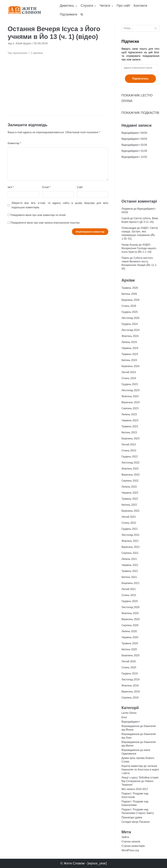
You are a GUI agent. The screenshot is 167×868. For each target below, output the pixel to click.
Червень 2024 (130, 348)
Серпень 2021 (130, 553)
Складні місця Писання (136, 822)
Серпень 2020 (130, 625)
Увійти (125, 837)
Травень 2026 (130, 288)
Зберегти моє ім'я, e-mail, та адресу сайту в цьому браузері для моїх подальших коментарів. (60, 205)
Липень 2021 (129, 559)
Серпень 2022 (130, 481)
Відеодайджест (131, 722)
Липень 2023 (129, 414)
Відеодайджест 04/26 (134, 133)
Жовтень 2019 (130, 686)
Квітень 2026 (129, 294)
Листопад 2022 (130, 463)
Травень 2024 (130, 354)
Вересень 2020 (131, 619)
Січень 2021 (129, 595)
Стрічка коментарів (133, 846)
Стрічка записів (131, 842)
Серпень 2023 (130, 408)
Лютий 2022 (129, 517)
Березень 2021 (130, 583)
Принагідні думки (132, 817)
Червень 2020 (130, 637)
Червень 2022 (130, 493)
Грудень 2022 (130, 457)
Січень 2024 (129, 378)
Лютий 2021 (129, 589)
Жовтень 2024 (130, 336)
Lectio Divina (129, 713)
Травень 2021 (130, 571)
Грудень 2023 (130, 384)
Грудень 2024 (130, 324)
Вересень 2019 (131, 692)
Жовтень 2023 (130, 396)
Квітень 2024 (129, 360)
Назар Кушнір (130, 245)
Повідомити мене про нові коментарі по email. (38, 215)
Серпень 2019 (130, 698)
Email (46, 187)
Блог (124, 717)
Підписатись (140, 79)
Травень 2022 (130, 499)
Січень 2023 (129, 451)
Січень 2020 (129, 667)
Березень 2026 (130, 300)
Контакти (140, 6)
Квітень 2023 (129, 432)
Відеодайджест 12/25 (134, 157)
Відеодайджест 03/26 (134, 139)
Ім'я (11, 187)
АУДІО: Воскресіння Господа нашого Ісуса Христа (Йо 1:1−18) (139, 248)
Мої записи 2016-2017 (135, 789)
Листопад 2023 (130, 390)
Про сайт (124, 6)
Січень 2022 (129, 523)
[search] (82, 14)
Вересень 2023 (131, 402)
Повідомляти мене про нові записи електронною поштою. (45, 223)
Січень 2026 (129, 306)
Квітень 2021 (129, 577)
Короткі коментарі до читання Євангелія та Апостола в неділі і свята (140, 770)
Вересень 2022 (131, 475)
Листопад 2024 (130, 330)
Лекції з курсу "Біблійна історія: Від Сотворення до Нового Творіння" (140, 781)
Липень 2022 (129, 487)
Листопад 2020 (130, 607)
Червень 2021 (130, 565)
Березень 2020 (130, 655)
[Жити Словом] (25, 10)
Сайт (80, 187)
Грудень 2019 (130, 673)
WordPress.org (130, 850)
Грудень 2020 (130, 601)
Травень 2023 (130, 426)
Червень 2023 (130, 420)
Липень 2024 (129, 342)
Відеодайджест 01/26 (134, 151)
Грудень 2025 (130, 312)
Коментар (14, 143)
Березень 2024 (130, 366)
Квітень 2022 (129, 505)
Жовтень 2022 (130, 469)
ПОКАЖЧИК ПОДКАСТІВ (140, 113)
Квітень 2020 (129, 649)
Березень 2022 (130, 511)
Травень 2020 (130, 643)
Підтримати (69, 14)
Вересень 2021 (131, 547)
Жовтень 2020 (130, 613)
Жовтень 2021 (130, 541)
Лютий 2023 (129, 445)
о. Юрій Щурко (22, 43)
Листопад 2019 (130, 679)
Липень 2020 (129, 631)
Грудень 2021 (130, 529)
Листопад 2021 (130, 535)
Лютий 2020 (129, 661)
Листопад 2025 (130, 318)
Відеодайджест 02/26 (134, 145)
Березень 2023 (130, 438)
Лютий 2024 (129, 372)
